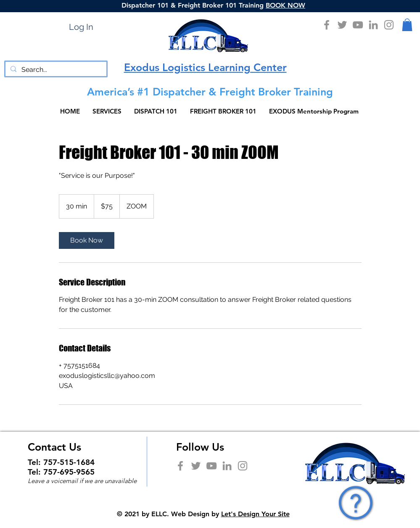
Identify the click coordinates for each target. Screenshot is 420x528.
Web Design (190, 514)
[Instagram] (389, 25)
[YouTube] (358, 25)
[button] (407, 25)
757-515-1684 (69, 462)
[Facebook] (327, 25)
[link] (87, 240)
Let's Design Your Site (255, 514)
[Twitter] (342, 25)
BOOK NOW (285, 5)
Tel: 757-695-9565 (61, 472)
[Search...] (55, 70)
